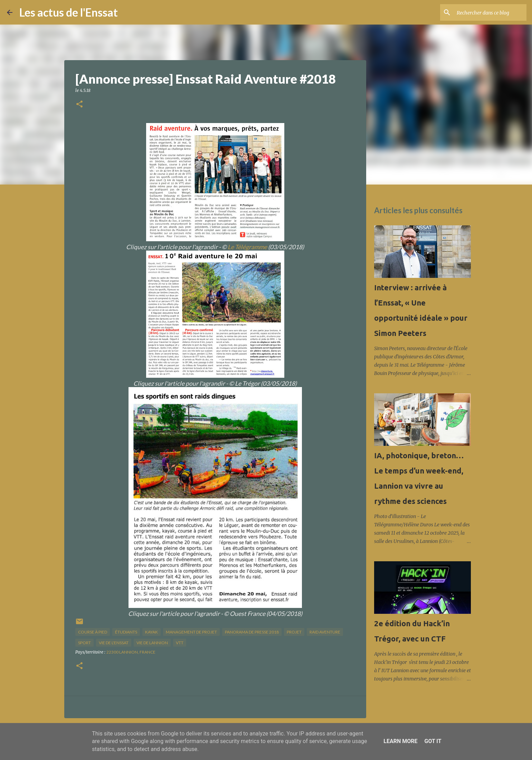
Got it (433, 741)
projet (294, 632)
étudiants (126, 632)
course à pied (93, 632)
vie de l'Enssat (114, 643)
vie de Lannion (152, 643)
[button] (79, 105)
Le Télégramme (247, 247)
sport (84, 643)
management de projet (191, 632)
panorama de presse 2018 (252, 632)
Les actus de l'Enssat (69, 12)
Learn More (400, 741)
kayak (151, 632)
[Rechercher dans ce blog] (490, 12)
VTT (180, 643)
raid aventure (325, 632)
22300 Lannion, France (131, 652)
